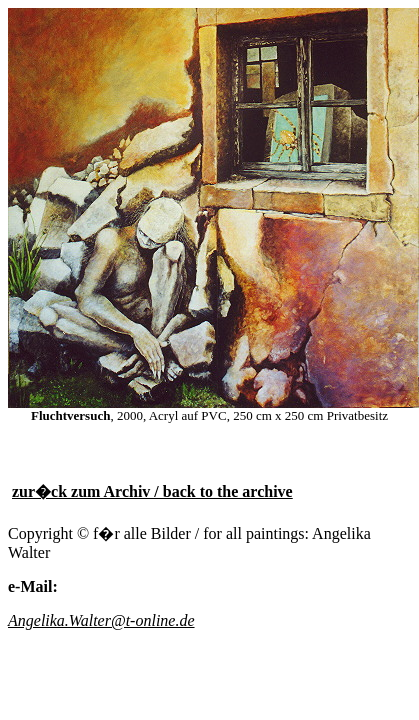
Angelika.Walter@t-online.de (101, 620)
